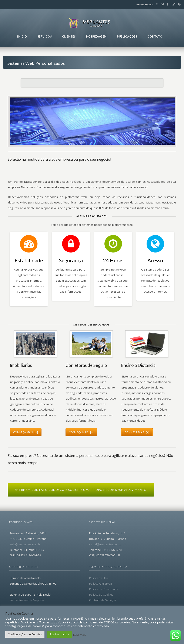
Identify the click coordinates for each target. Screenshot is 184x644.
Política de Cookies (101, 595)
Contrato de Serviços (103, 600)
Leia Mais (80, 634)
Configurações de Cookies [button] (25, 634)
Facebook (167, 4)
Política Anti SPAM (101, 584)
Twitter (162, 4)
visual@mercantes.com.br (106, 544)
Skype (178, 4)
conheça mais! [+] (26, 432)
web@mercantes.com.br (25, 544)
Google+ (173, 4)
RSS (156, 4)
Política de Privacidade (104, 589)
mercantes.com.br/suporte (27, 600)
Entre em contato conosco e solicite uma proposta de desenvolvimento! (81, 490)
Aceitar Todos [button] (59, 634)
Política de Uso (99, 578)
